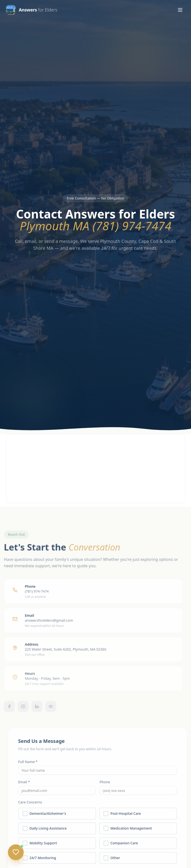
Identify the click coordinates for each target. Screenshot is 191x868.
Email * (26, 782)
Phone (107, 782)
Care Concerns (32, 802)
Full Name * (30, 762)
